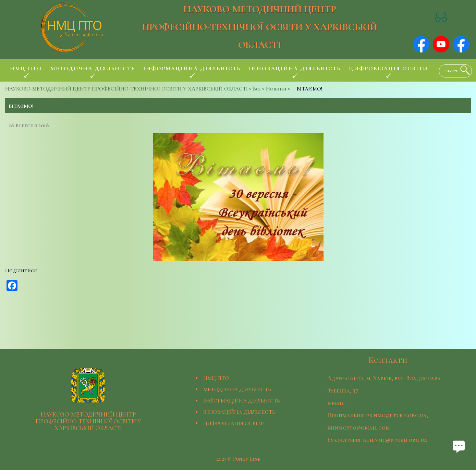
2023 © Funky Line (238, 459)
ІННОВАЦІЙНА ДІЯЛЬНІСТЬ (239, 412)
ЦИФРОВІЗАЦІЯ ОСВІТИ (234, 423)
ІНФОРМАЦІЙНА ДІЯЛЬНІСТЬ (242, 401)
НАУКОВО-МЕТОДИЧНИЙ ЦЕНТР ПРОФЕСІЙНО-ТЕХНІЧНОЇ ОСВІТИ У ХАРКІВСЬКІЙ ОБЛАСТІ (260, 27)
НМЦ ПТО (216, 378)
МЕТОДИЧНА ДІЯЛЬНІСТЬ (237, 389)
